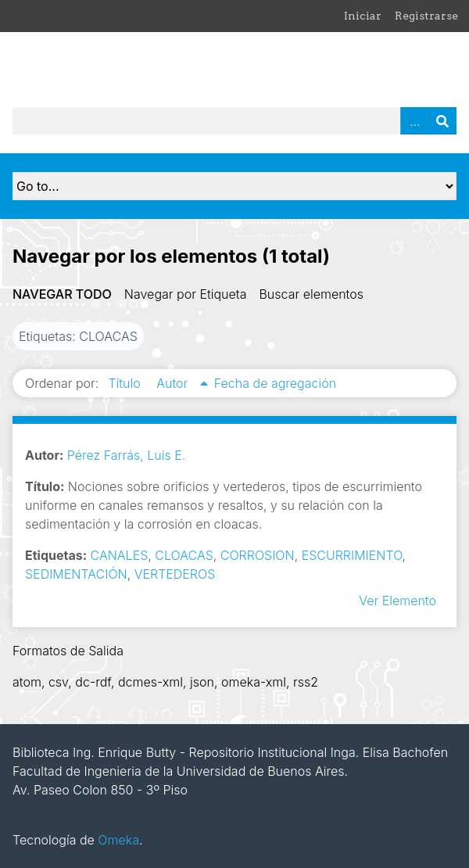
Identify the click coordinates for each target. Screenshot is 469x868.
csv (58, 682)
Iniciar (363, 16)
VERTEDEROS (175, 574)
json (202, 682)
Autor (174, 383)
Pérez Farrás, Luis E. (127, 455)
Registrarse (426, 16)
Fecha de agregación (275, 383)
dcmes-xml (150, 682)
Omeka (118, 840)
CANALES (120, 555)
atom (27, 682)
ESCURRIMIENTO (352, 555)
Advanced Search (414, 121)
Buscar (442, 121)
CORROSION (258, 555)
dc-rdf (93, 682)
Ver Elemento (397, 601)
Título (126, 383)
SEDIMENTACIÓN (76, 574)
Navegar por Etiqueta (186, 294)
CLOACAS (184, 555)
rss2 (306, 682)
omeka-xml (254, 682)
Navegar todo (62, 294)
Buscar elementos (311, 294)
